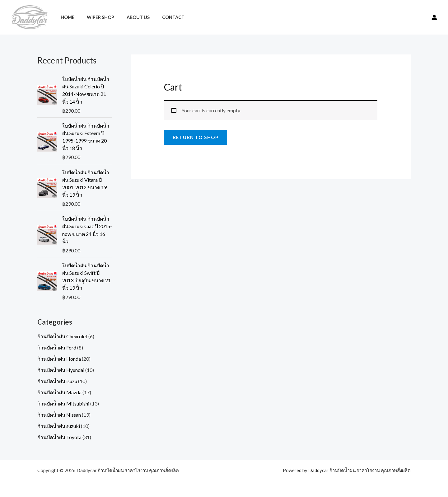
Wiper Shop (95, 17)
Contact (161, 17)
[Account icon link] (434, 17)
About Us (129, 17)
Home (66, 17)
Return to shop (196, 137)
